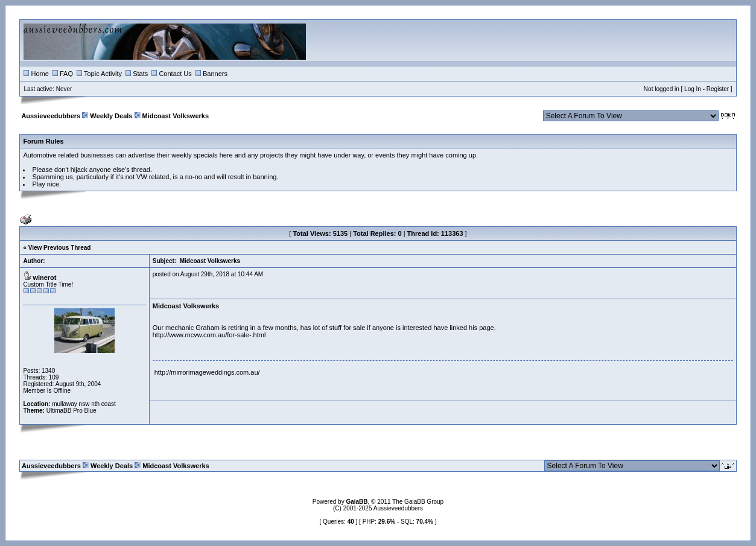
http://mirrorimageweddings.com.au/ (207, 372)
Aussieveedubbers (51, 116)
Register (718, 89)
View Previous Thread (60, 248)
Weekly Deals (111, 116)
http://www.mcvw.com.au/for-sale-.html (209, 335)
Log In (693, 89)
